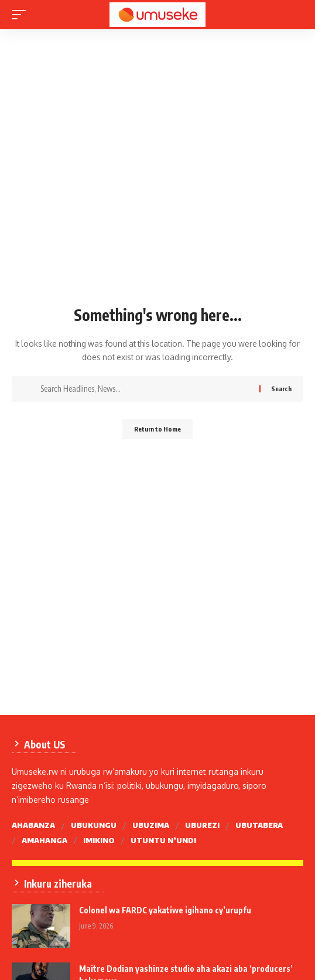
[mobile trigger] (22, 15)
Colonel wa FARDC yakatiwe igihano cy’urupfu (165, 910)
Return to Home (158, 429)
